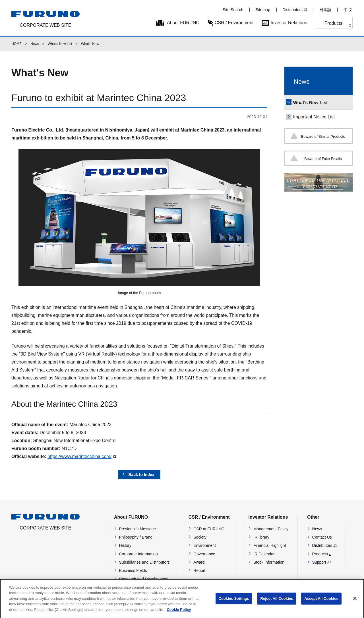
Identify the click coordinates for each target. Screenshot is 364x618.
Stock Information (269, 562)
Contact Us (322, 537)
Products (333, 23)
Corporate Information (138, 554)
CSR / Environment (234, 23)
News (35, 44)
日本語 (325, 10)
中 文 (348, 10)
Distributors (292, 10)
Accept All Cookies (321, 603)
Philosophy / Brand (136, 537)
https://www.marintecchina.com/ (79, 456)
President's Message (138, 529)
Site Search (233, 10)
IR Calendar (264, 554)
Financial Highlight (270, 545)
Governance (204, 554)
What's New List (60, 44)
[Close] (355, 603)
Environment (205, 545)
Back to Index (141, 475)
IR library (261, 537)
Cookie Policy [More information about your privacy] (179, 614)
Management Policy (271, 529)
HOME (16, 44)
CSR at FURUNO (209, 529)
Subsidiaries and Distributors (144, 562)
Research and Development (144, 579)
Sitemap (263, 10)
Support (319, 562)
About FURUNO (183, 23)
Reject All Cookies (277, 603)
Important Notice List (314, 117)
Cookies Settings (234, 603)
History (125, 545)
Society (200, 537)
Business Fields (133, 570)
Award (199, 562)
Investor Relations (289, 23)
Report (199, 570)
